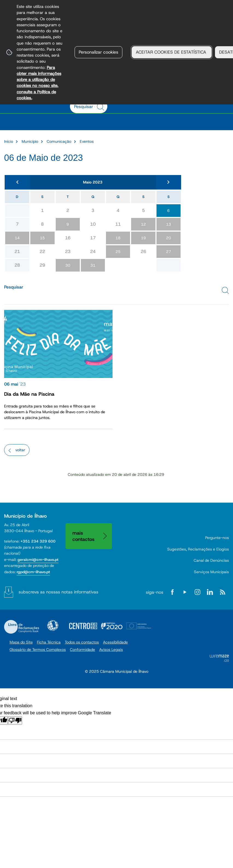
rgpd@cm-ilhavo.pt (33, 572)
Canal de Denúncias (211, 560)
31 (93, 265)
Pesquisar (14, 287)
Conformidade (82, 649)
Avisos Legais (111, 649)
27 (169, 252)
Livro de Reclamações (22, 627)
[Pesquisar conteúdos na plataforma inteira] (101, 107)
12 (143, 224)
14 (17, 238)
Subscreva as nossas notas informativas (58, 592)
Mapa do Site (21, 642)
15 (42, 238)
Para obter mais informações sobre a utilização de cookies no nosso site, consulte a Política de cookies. (39, 83)
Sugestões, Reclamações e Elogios (198, 549)
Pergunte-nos (217, 538)
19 (143, 238)
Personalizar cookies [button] (98, 52)
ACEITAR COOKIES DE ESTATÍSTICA (172, 52)
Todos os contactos (82, 642)
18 (118, 238)
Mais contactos (83, 536)
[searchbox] (86, 106)
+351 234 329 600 (38, 541)
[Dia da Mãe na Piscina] (58, 368)
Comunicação (59, 141)
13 (169, 224)
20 (169, 238)
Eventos (87, 141)
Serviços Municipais (211, 572)
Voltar (20, 450)
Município (30, 141)
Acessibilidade (53, 625)
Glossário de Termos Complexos (38, 649)
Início (9, 141)
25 (118, 252)
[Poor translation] (15, 720)
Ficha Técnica (49, 642)
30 (68, 265)
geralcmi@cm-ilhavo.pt (38, 560)
